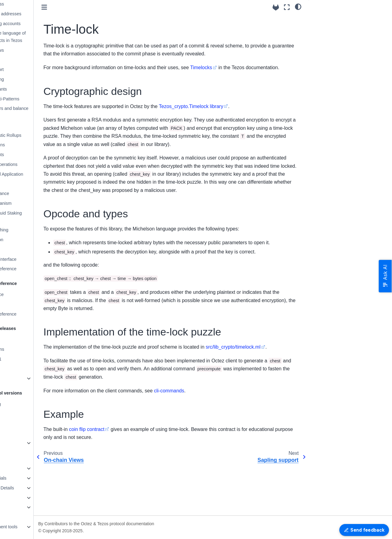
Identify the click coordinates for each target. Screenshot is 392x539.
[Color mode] (298, 6)
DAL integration (33, 240)
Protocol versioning (27, 404)
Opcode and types (332, 29)
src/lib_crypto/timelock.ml (116, 396)
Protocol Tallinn (23, 414)
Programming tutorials (30, 478)
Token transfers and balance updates (45, 112)
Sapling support (33, 69)
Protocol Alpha (22, 433)
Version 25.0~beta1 (27, 359)
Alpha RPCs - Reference (37, 269)
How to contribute (25, 468)
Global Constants (35, 89)
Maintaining (19, 507)
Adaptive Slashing (35, 230)
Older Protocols (23, 443)
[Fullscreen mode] (287, 7)
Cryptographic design (337, 19)
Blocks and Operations (40, 164)
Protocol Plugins (34, 145)
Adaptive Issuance (36, 193)
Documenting (21, 517)
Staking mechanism (37, 203)
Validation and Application (43, 174)
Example (322, 48)
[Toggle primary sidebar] (89, 7)
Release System (24, 339)
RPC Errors (19, 304)
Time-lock (28, 60)
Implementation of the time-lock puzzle (352, 39)
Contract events (33, 155)
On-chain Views (33, 50)
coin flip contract (132, 478)
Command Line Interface (37, 259)
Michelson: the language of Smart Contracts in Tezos (44, 37)
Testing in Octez (24, 498)
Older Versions (22, 378)
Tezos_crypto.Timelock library (236, 114)
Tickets (25, 184)
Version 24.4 (20, 369)
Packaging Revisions (28, 349)
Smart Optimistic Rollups (42, 135)
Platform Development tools (35, 527)
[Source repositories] (276, 7)
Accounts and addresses (42, 14)
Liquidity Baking (33, 79)
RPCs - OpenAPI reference (35, 314)
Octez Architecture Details (33, 488)
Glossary (22, 249)
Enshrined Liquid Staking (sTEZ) (42, 217)
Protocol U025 (22, 423)
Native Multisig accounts (41, 24)
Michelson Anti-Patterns (41, 99)
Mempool (27, 125)
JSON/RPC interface (28, 294)
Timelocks (246, 67)
